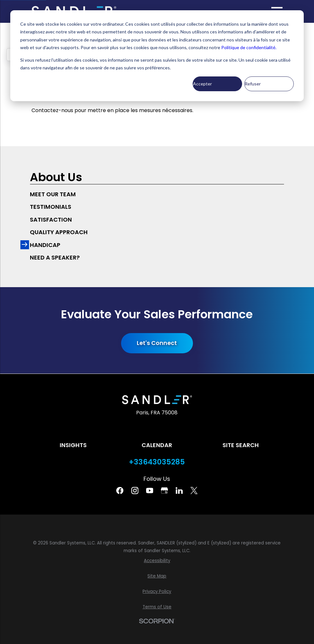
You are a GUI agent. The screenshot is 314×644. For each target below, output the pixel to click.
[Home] (157, 400)
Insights (73, 445)
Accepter (202, 84)
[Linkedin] (179, 490)
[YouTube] (150, 490)
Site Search (241, 445)
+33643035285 (157, 462)
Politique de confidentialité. (249, 47)
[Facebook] (120, 490)
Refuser (253, 84)
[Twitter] (194, 490)
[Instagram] (135, 490)
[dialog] (157, 56)
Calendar (157, 445)
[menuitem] (157, 194)
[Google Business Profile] (164, 490)
